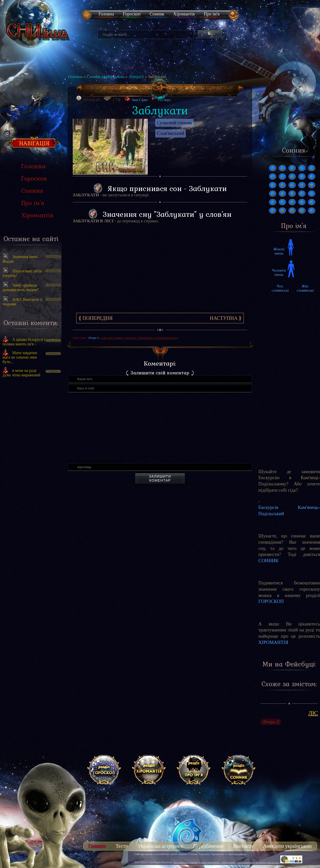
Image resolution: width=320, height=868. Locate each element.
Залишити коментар (160, 478)
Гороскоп (132, 14)
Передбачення (208, 846)
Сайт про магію (143, 854)
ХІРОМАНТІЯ (273, 642)
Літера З (136, 77)
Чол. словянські (280, 288)
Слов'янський (170, 133)
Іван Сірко (140, 100)
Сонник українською (105, 77)
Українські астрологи (161, 846)
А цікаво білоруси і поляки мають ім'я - (24, 342)
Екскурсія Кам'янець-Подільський (289, 510)
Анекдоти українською (287, 846)
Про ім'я (212, 14)
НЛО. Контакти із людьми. (23, 302)
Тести (122, 846)
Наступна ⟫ (226, 318)
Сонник (157, 14)
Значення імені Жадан (20, 259)
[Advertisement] (31, 466)
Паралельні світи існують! (22, 273)
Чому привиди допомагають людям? (21, 287)
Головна (106, 14)
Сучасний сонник (174, 123)
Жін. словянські (305, 288)
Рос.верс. (161, 99)
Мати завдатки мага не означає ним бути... (20, 357)
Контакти (243, 846)
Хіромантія (184, 14)
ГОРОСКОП (271, 601)
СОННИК (268, 561)
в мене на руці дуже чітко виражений (21, 373)
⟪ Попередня (95, 318)
